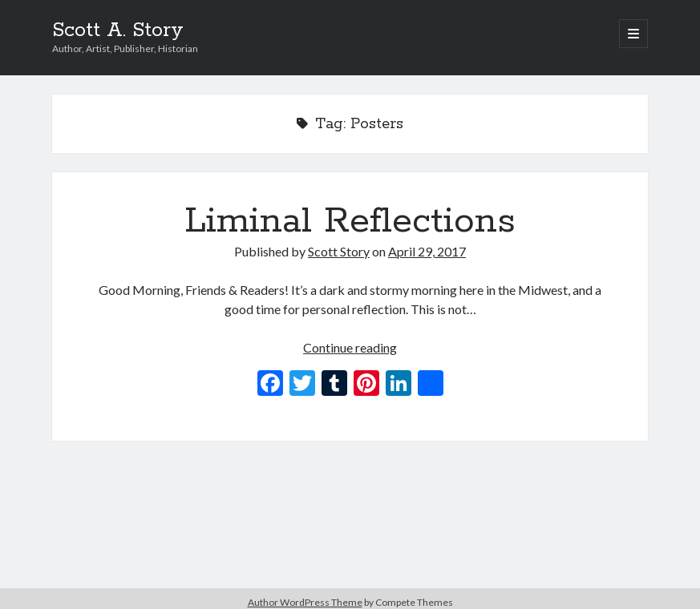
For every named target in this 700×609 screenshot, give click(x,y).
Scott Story (339, 251)
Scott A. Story (118, 30)
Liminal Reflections (350, 221)
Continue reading (350, 347)
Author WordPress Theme (305, 602)
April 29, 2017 (427, 251)
